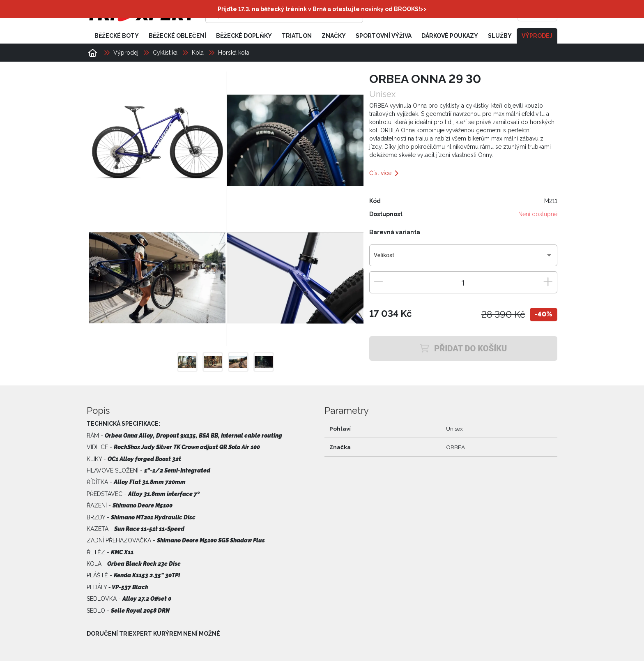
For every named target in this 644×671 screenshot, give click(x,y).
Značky (334, 36)
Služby (500, 36)
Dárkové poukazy (450, 36)
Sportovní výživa (384, 36)
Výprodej (537, 36)
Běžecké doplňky (244, 36)
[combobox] (463, 259)
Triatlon (297, 36)
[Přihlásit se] (431, 14)
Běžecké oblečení (177, 36)
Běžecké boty (117, 36)
